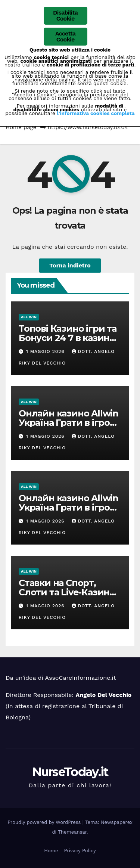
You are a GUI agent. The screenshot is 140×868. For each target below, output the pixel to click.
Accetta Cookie (65, 36)
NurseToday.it (70, 772)
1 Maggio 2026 (46, 351)
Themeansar (72, 832)
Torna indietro (70, 265)
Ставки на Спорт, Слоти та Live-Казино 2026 (67, 592)
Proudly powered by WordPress (45, 822)
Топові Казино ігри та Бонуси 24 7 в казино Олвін (68, 338)
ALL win (29, 317)
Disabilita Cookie (65, 15)
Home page (21, 127)
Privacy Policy (80, 851)
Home (51, 851)
